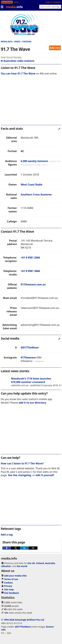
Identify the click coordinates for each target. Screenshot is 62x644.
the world (22, 566)
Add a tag (7, 535)
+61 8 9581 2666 (30, 258)
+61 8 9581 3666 (30, 271)
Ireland (40, 563)
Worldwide (7, 2)
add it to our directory (32, 403)
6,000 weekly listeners (34, 161)
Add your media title (15, 576)
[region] (31, 102)
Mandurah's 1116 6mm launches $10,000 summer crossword (31, 380)
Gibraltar (6, 566)
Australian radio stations (18, 61)
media (14, 7)
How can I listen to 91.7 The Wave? (22, 463)
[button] (7, 548)
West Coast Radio (32, 185)
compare (39, 361)
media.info (7, 42)
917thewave (28, 357)
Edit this (55, 48)
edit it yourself (45, 475)
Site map (9, 589)
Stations (27, 42)
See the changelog (19, 475)
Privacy (8, 586)
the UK (31, 563)
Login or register (53, 2)
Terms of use (11, 579)
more (16, 2)
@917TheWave (30, 348)
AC (22, 151)
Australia (50, 563)
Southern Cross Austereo (36, 194)
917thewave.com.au (33, 284)
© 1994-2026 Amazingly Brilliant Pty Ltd (23, 620)
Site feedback (12, 593)
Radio (17, 42)
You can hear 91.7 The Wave (18, 73)
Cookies (9, 583)
